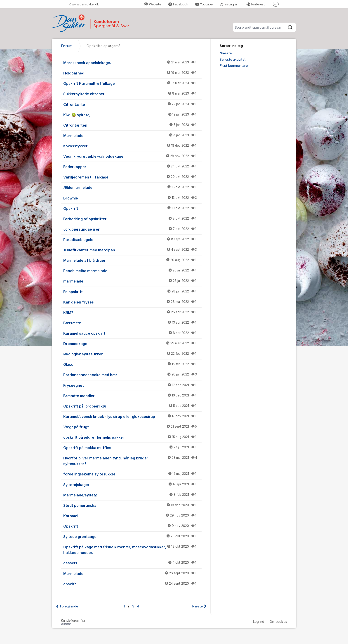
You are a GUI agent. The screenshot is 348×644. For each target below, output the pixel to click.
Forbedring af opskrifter (132, 219)
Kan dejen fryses (132, 302)
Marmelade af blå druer (132, 260)
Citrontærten (132, 125)
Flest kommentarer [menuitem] (234, 66)
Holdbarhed (132, 73)
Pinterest (256, 4)
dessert (132, 563)
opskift (132, 584)
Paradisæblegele (132, 239)
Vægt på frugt (132, 427)
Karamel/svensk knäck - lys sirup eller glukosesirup (132, 416)
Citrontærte (132, 104)
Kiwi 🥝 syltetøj (132, 115)
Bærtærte (132, 323)
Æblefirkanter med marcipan (132, 250)
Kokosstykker (132, 146)
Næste (197, 606)
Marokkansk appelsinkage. (132, 63)
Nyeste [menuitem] (226, 53)
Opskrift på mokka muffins (132, 447)
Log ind (259, 622)
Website (153, 4)
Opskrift (132, 208)
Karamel (132, 516)
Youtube (204, 4)
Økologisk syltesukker (132, 354)
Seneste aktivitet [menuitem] (233, 60)
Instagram (230, 4)
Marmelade (132, 135)
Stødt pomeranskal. (132, 505)
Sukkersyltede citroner (132, 94)
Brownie (132, 198)
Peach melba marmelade (132, 271)
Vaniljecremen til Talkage (132, 177)
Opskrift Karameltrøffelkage (132, 83)
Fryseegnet (132, 385)
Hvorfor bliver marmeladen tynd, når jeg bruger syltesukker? (132, 461)
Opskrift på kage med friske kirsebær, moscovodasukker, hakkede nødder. (132, 550)
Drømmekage (132, 343)
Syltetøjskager (132, 484)
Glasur (132, 364)
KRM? (132, 312)
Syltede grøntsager (132, 536)
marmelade (132, 281)
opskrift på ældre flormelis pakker (132, 437)
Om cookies (278, 622)
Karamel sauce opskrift (132, 333)
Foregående (69, 606)
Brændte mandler (132, 396)
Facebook (178, 4)
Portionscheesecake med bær (132, 375)
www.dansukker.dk (84, 4)
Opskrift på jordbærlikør (132, 406)
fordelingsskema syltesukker (132, 474)
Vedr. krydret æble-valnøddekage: (132, 156)
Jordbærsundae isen (132, 229)
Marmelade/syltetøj (132, 495)
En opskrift (132, 292)
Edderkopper (132, 167)
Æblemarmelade (132, 187)
